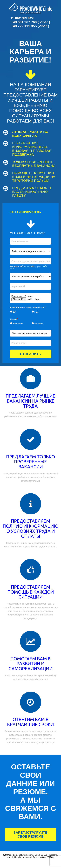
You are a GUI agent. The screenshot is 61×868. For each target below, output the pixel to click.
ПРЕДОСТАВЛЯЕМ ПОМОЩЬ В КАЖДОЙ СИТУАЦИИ (31, 592)
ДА (14, 312)
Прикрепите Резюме (22, 296)
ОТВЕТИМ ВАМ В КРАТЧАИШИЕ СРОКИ (30, 722)
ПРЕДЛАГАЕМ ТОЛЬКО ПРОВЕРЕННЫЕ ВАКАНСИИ (31, 462)
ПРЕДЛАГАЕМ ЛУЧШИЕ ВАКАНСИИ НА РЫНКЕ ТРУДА (30, 401)
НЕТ (37, 312)
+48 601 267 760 (24, 22)
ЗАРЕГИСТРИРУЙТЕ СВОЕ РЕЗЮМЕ (30, 834)
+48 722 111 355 (24, 26)
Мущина (39, 324)
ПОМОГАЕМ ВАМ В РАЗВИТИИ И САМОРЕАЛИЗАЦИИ (30, 664)
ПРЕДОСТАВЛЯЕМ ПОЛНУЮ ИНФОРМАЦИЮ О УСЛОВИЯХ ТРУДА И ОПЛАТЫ (31, 528)
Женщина (18, 324)
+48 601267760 (46, 857)
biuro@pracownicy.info (24, 857)
